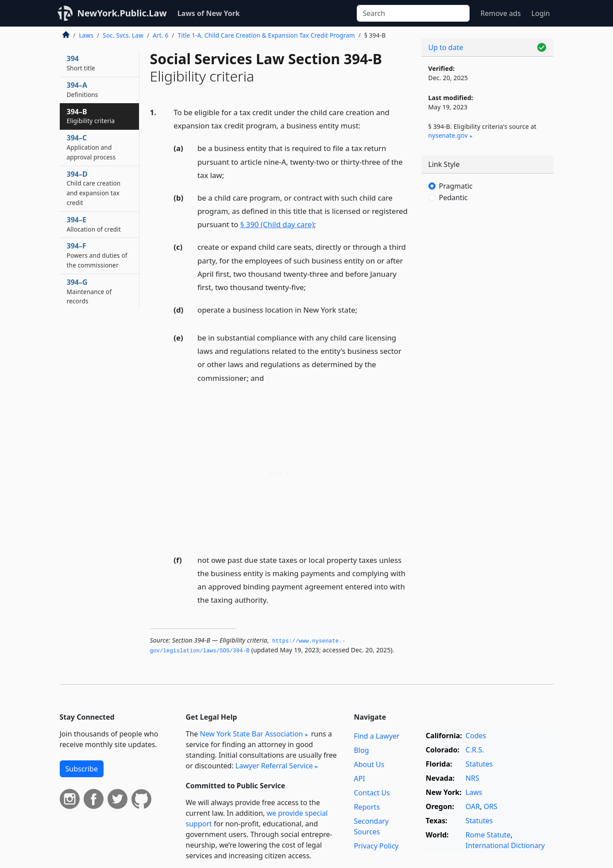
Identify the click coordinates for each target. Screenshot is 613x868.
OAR (473, 806)
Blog (362, 750)
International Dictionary (505, 845)
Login (541, 13)
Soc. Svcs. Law (123, 35)
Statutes (479, 764)
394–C (91, 147)
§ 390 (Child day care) (277, 224)
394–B (91, 116)
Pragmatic (456, 186)
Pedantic (453, 198)
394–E (94, 224)
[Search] (413, 13)
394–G (89, 291)
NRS (472, 778)
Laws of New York (209, 13)
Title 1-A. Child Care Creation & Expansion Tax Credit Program (266, 35)
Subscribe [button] (82, 769)
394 (81, 63)
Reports (367, 807)
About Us (369, 764)
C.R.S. (475, 750)
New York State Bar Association (251, 734)
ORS (491, 806)
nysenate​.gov (448, 135)
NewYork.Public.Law (122, 13)
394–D (94, 188)
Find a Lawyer (377, 736)
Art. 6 (160, 35)
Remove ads (500, 13)
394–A (83, 89)
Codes (476, 736)
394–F (97, 255)
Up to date (446, 47)
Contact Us (372, 793)
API (360, 779)
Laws (87, 35)
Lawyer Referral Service (274, 766)
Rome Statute (488, 835)
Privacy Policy (376, 846)
